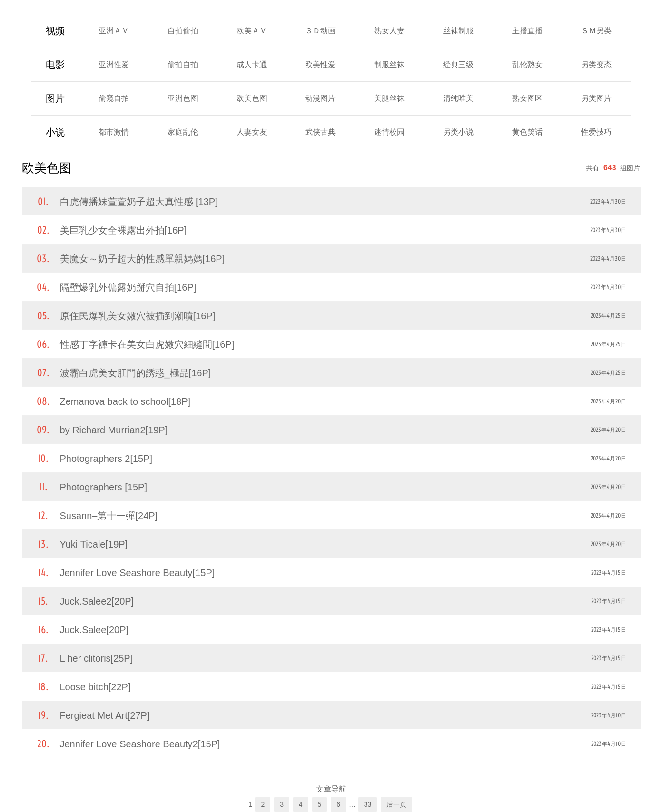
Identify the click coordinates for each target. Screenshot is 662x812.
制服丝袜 (389, 64)
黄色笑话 (527, 132)
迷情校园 (389, 132)
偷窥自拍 (114, 98)
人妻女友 (252, 132)
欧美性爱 (320, 64)
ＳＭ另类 (596, 31)
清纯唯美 (458, 98)
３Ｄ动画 (320, 31)
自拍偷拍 (183, 31)
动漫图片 (320, 98)
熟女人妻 (389, 31)
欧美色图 (252, 98)
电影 (55, 65)
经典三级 (458, 64)
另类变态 (596, 64)
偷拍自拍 (183, 64)
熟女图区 (527, 98)
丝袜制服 (458, 31)
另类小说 (458, 132)
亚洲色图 (183, 98)
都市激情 (114, 132)
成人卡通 (252, 64)
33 (368, 804)
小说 (55, 132)
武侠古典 (320, 132)
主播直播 (527, 31)
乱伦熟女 (527, 64)
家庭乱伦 (183, 132)
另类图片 (596, 98)
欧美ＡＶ (252, 31)
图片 (55, 98)
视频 (55, 31)
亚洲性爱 (114, 64)
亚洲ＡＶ (114, 31)
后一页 (396, 804)
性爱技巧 (596, 132)
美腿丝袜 (389, 98)
